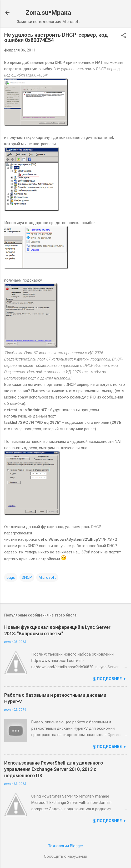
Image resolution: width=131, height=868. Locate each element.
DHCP (27, 577)
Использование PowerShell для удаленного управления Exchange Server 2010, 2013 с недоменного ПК (54, 769)
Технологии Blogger (66, 846)
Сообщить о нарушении (65, 856)
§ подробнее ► (110, 679)
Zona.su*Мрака (48, 13)
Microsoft (47, 577)
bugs (11, 577)
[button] (124, 36)
